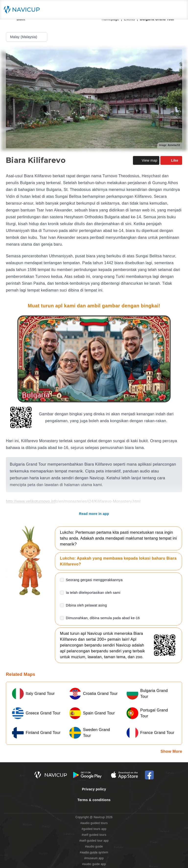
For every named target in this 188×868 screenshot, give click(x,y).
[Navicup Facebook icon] (149, 775)
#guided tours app (94, 829)
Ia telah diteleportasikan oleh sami (93, 593)
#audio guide (94, 847)
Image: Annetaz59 (170, 145)
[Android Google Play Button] (87, 775)
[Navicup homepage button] (23, 10)
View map (146, 160)
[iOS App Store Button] (124, 775)
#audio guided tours (94, 823)
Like (171, 160)
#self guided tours (94, 835)
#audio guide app (94, 864)
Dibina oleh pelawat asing (86, 605)
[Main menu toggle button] (179, 10)
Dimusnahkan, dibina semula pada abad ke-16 (103, 618)
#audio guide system (94, 852)
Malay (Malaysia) (27, 37)
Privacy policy (94, 789)
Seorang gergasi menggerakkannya (94, 580)
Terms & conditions (94, 800)
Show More (171, 751)
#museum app (94, 858)
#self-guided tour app (94, 841)
